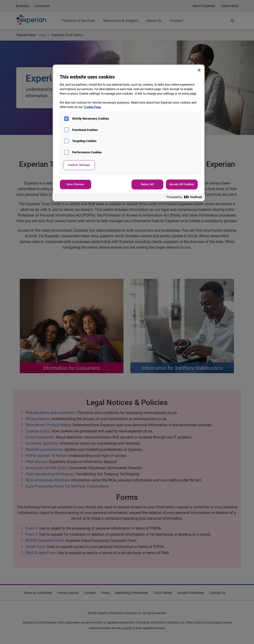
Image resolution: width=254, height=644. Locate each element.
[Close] (199, 70)
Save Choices (76, 184)
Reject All (147, 184)
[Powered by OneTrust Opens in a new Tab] (184, 198)
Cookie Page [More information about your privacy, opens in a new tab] (92, 107)
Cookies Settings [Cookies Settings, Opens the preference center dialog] (79, 165)
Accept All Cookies (182, 184)
